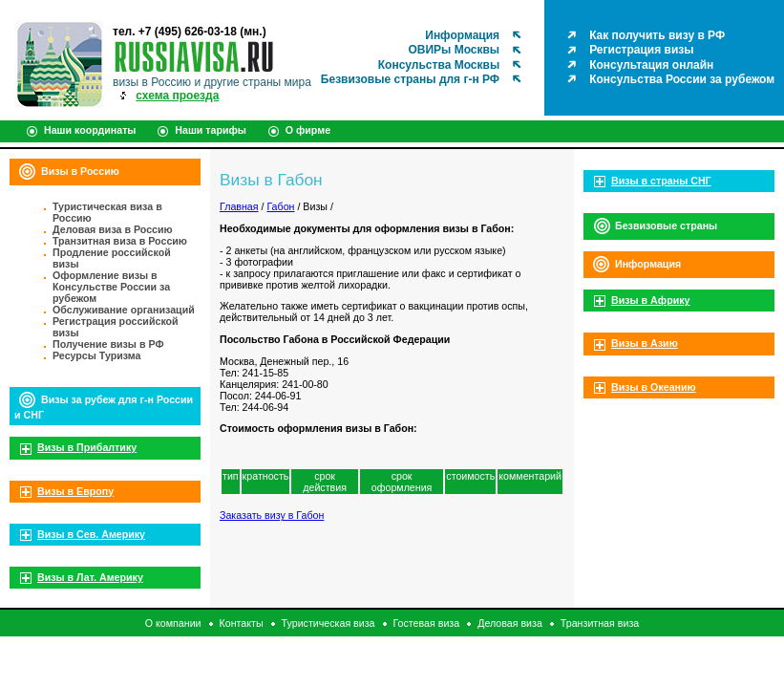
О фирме (308, 130)
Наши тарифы (211, 130)
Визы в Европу (75, 491)
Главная (239, 206)
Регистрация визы (641, 50)
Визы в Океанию (654, 387)
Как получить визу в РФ (657, 35)
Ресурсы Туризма (97, 355)
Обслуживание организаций (124, 310)
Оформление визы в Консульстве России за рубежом (111, 287)
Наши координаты (90, 130)
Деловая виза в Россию (113, 229)
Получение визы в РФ (108, 344)
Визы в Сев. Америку (91, 534)
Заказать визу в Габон (272, 515)
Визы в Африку (650, 300)
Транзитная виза (600, 623)
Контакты (242, 623)
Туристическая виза (328, 623)
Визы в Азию (645, 343)
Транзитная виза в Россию (120, 241)
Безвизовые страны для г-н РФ (410, 79)
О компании (173, 623)
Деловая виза (510, 623)
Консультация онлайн (651, 65)
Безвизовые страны (666, 226)
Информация (462, 35)
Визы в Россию (80, 171)
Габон (280, 206)
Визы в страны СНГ (661, 181)
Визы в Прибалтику (87, 447)
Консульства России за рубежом (682, 79)
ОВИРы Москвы (454, 50)
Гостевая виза (427, 623)
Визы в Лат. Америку (90, 577)
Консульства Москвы (439, 65)
